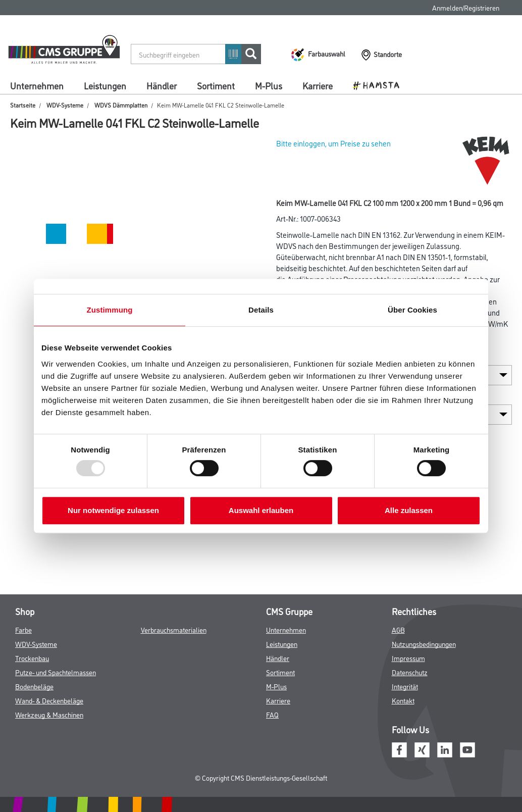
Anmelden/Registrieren (466, 7)
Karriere (318, 85)
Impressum (408, 658)
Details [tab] (261, 310)
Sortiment (216, 85)
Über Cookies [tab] (412, 310)
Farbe (23, 629)
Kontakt (403, 700)
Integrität (405, 686)
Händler (162, 85)
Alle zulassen (409, 510)
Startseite (23, 105)
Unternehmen (37, 85)
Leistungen (105, 85)
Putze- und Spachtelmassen (56, 672)
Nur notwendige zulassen (113, 510)
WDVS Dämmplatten (121, 105)
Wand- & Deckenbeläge (49, 700)
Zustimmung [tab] (110, 310)
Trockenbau (32, 658)
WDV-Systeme (65, 105)
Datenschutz (410, 672)
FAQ (272, 714)
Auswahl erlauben (261, 510)
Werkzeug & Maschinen (49, 714)
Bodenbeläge (34, 686)
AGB (398, 629)
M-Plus (269, 85)
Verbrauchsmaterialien (174, 629)
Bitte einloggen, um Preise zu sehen (333, 143)
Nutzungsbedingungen (424, 644)
